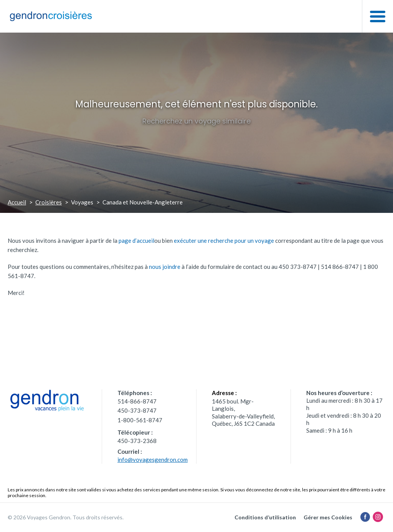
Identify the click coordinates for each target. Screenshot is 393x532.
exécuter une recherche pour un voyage (224, 240)
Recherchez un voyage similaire (196, 121)
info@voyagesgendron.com (153, 460)
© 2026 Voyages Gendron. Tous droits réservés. (66, 517)
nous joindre (165, 267)
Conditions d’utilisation (265, 517)
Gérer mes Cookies (328, 517)
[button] (377, 16)
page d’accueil (136, 240)
